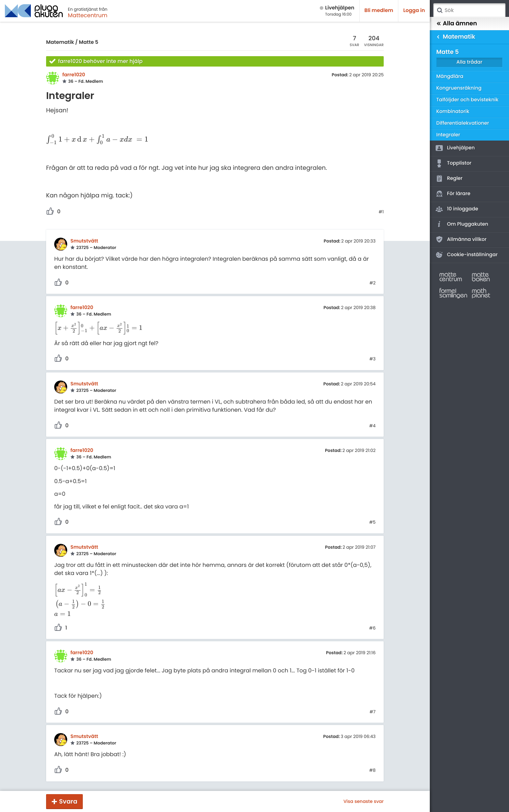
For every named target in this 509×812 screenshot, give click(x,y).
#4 (372, 426)
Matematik (60, 42)
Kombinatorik (453, 112)
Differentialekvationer (463, 123)
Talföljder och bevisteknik (467, 100)
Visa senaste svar (364, 801)
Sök (440, 10)
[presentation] (97, 140)
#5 (372, 522)
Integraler (448, 135)
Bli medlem (379, 11)
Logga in (414, 11)
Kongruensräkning (459, 88)
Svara (68, 801)
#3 (372, 359)
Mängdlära (450, 76)
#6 (372, 628)
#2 (372, 283)
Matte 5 (89, 42)
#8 (372, 770)
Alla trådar (469, 62)
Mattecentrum (88, 15)
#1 (381, 212)
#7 (372, 712)
